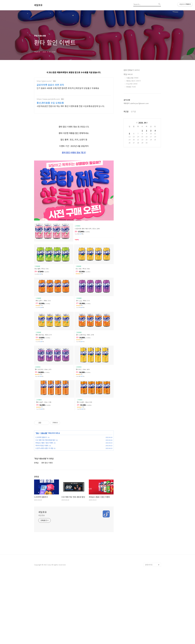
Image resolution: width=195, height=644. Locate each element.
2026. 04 (142, 123)
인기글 (133, 111)
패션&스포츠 (134, 81)
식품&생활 (44, 503)
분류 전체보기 (132, 70)
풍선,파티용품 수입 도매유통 (50, 103)
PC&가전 (132, 84)
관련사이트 (149, 634)
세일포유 (38, 5)
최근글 (126, 111)
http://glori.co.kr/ (44, 81)
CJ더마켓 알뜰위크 (41, 507)
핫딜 (37, 503)
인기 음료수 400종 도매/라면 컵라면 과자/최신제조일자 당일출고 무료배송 (68, 88)
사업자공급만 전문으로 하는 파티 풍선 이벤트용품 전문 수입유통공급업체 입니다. (71, 106)
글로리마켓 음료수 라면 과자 (50, 85)
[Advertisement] (74, 133)
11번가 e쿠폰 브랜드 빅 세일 (44, 518)
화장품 (131, 87)
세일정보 (42, 585)
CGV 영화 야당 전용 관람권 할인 (45, 510)
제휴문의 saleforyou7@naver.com (136, 103)
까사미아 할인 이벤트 (42, 515)
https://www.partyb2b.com (48, 99)
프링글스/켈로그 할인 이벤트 (44, 512)
